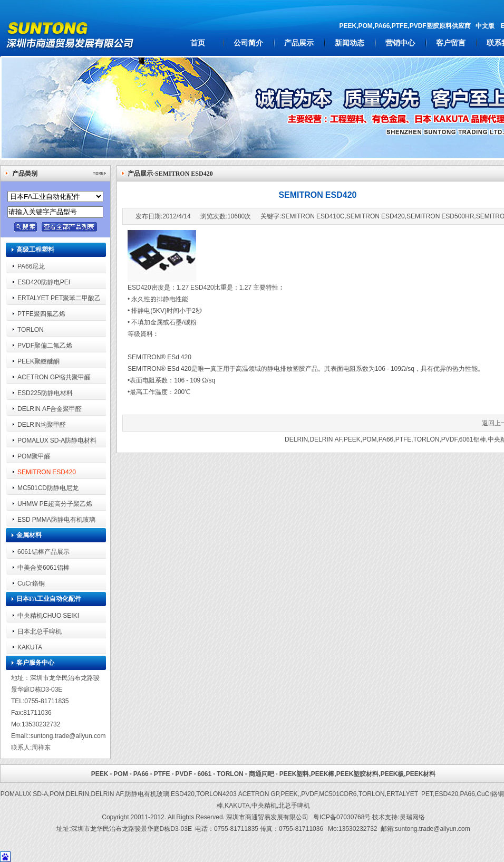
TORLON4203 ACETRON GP (238, 794)
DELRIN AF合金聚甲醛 (50, 409)
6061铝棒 (473, 439)
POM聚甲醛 (34, 456)
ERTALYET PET (410, 794)
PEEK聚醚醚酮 (38, 361)
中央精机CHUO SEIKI (48, 615)
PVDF (449, 439)
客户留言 (451, 43)
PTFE (404, 439)
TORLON (31, 329)
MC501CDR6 (338, 794)
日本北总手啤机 (40, 631)
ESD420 (183, 794)
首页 (198, 43)
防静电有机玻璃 (147, 794)
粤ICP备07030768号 (342, 817)
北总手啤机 (294, 805)
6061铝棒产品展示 (43, 552)
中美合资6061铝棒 (43, 567)
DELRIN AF (326, 439)
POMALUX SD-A (24, 794)
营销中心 (400, 43)
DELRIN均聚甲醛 (42, 424)
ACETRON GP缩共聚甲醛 (54, 377)
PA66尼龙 (31, 266)
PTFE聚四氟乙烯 (41, 314)
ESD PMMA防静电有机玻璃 (56, 519)
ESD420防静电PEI (44, 282)
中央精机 (264, 805)
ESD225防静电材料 (45, 393)
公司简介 (248, 43)
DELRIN (296, 439)
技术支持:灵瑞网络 (398, 817)
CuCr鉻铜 (31, 583)
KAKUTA (30, 647)
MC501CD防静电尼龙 (48, 488)
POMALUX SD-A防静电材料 (57, 440)
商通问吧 (261, 774)
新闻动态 (350, 43)
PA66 (386, 439)
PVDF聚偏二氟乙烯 (45, 345)
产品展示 (299, 43)
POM (369, 439)
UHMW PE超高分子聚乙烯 (55, 504)
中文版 (485, 26)
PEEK (352, 439)
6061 (204, 774)
